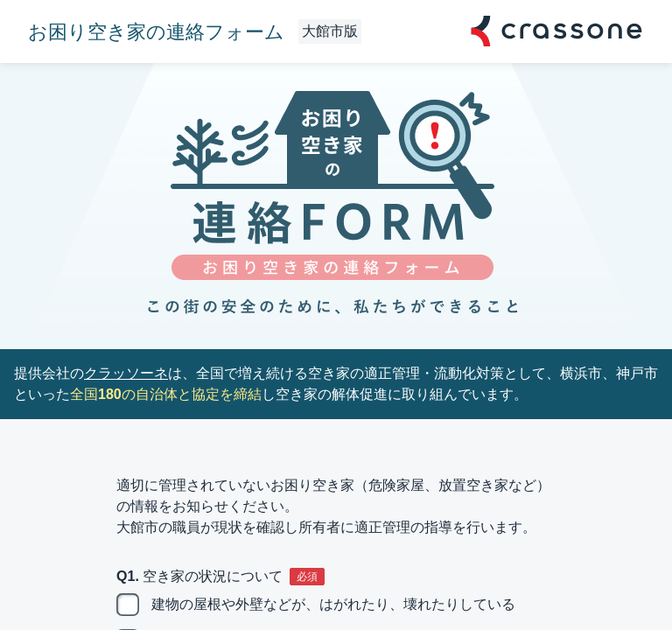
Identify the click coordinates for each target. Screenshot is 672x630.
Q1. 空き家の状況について (199, 576)
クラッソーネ (126, 373)
